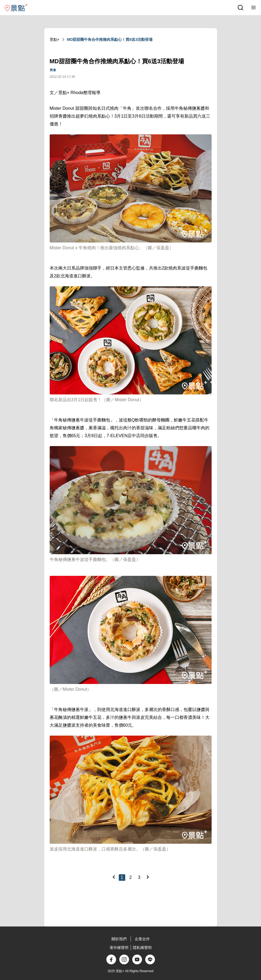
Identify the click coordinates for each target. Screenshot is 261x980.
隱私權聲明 (142, 948)
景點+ (55, 39)
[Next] (148, 877)
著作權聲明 (119, 948)
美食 (53, 70)
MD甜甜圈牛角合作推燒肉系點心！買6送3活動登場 (110, 39)
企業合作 (142, 939)
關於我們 (119, 939)
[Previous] (114, 877)
